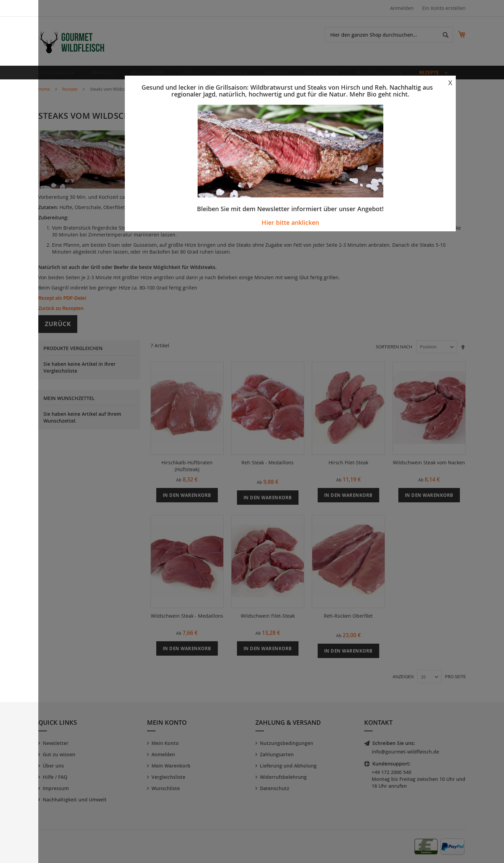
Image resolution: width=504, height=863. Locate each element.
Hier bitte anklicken (290, 222)
